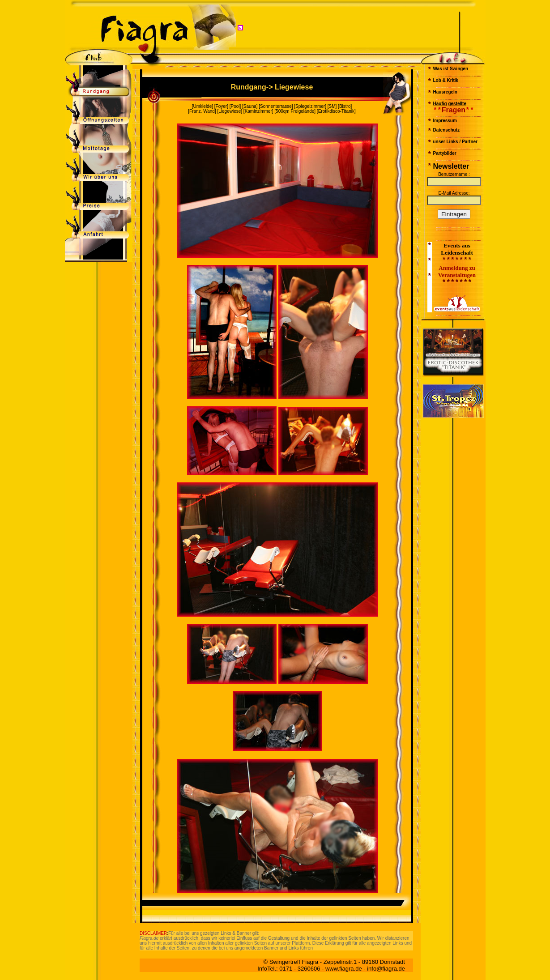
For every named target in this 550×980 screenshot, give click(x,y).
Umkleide (203, 106)
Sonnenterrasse (276, 106)
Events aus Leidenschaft (457, 249)
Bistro (345, 106)
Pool (235, 106)
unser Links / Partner (455, 142)
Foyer (222, 106)
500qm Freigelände (295, 111)
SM (332, 106)
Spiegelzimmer (310, 106)
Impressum (445, 121)
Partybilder (445, 153)
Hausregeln (445, 92)
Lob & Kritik (446, 80)
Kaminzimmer (258, 111)
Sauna (250, 106)
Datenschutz (446, 130)
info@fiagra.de (386, 969)
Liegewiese (230, 111)
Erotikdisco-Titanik (336, 111)
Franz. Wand (202, 111)
